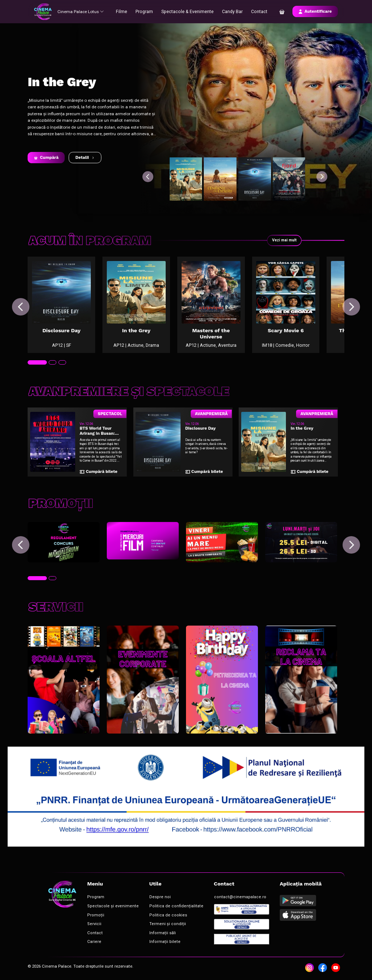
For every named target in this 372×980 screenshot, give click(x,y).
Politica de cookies (152, 917)
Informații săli (149, 933)
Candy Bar (231, 11)
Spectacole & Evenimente (188, 11)
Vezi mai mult (283, 240)
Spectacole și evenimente (106, 908)
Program (147, 11)
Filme (125, 11)
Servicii (91, 925)
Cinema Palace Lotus (82, 11)
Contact (257, 11)
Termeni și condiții (152, 925)
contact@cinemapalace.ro (215, 900)
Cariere (91, 941)
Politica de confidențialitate (160, 908)
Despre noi (146, 900)
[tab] (36, 374)
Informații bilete (150, 941)
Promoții (92, 917)
